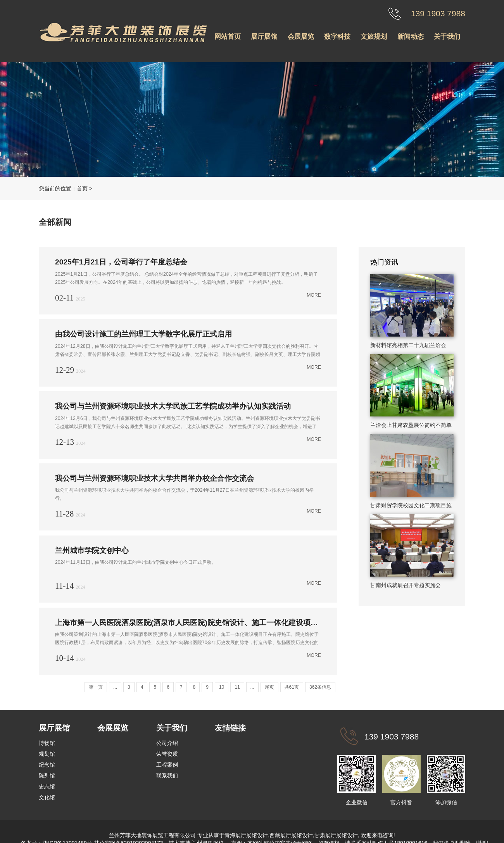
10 (222, 687)
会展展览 (301, 37)
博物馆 (47, 743)
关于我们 (447, 37)
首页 (82, 188)
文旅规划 (374, 37)
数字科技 (337, 37)
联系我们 (167, 775)
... (115, 687)
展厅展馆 (264, 37)
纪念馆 (47, 764)
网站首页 (228, 37)
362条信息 (320, 687)
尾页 (269, 687)
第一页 (96, 687)
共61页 (292, 687)
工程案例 (167, 764)
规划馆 (47, 753)
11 (237, 687)
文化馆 (47, 797)
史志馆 (47, 786)
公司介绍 (167, 743)
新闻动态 (411, 37)
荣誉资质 (167, 753)
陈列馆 (47, 775)
